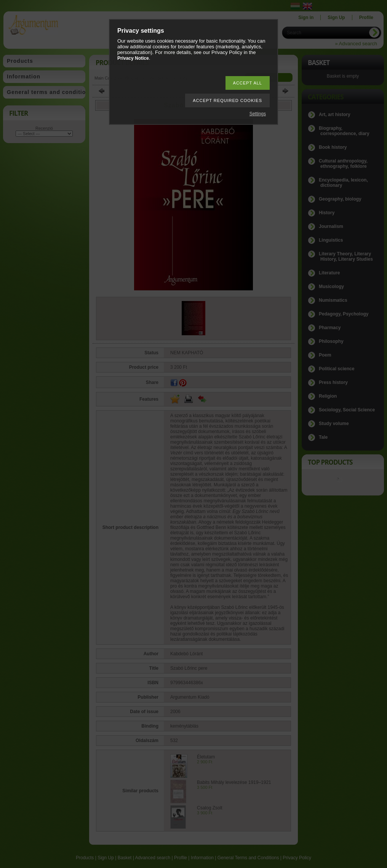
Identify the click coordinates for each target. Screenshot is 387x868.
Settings (258, 114)
